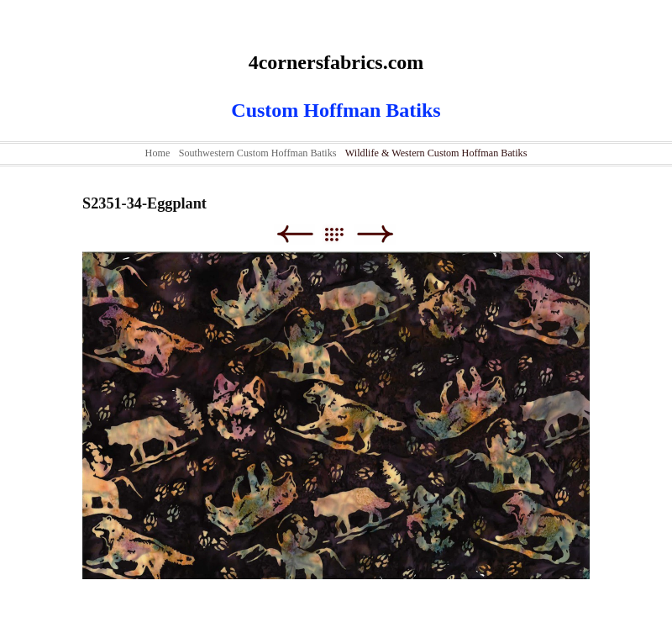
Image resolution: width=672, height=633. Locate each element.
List (342, 234)
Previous (294, 234)
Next (375, 234)
